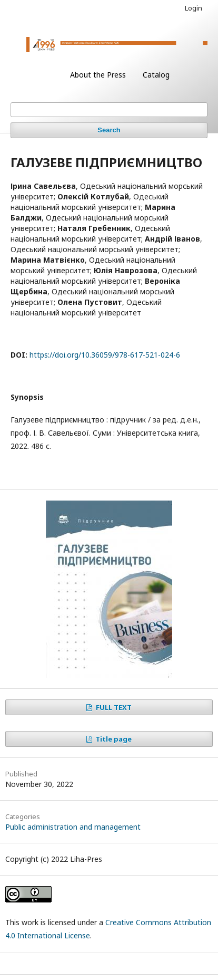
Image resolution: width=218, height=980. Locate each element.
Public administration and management (73, 827)
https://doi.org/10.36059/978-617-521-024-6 (105, 355)
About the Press (98, 75)
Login (194, 8)
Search (109, 130)
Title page (113, 739)
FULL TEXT (113, 707)
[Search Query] (109, 110)
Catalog (156, 75)
